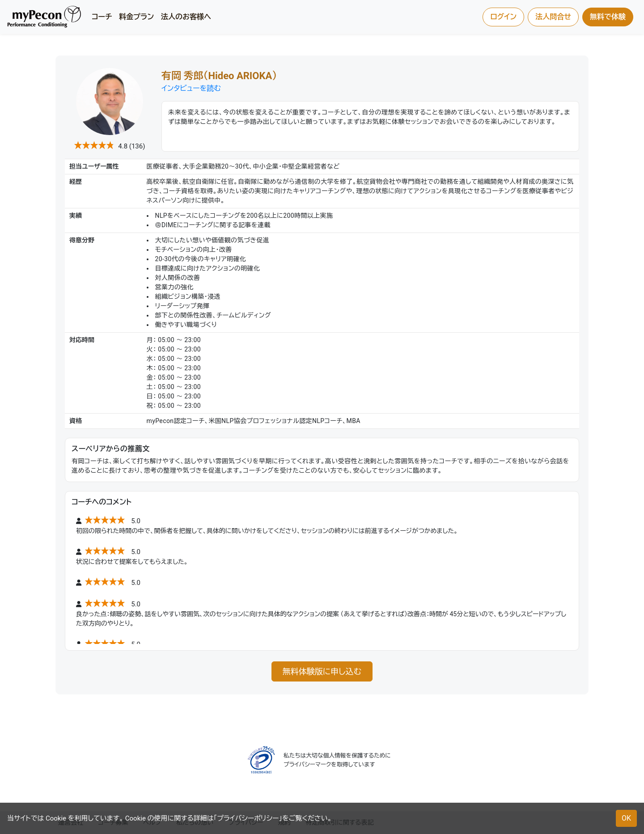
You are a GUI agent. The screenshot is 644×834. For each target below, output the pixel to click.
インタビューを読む (191, 88)
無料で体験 (608, 17)
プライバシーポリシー (248, 818)
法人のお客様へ (186, 17)
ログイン (503, 17)
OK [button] (626, 818)
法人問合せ (553, 17)
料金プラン (136, 17)
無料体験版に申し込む (322, 671)
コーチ (102, 17)
